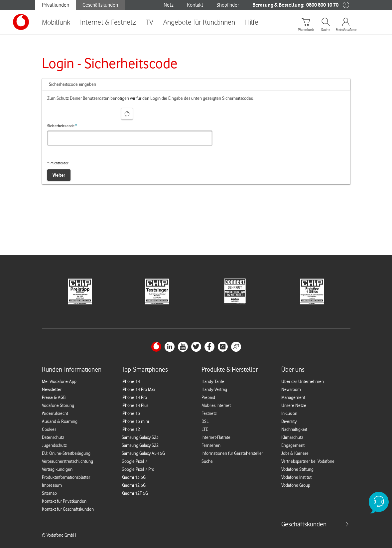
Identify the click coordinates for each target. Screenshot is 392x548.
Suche (326, 30)
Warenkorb (306, 30)
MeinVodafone (346, 30)
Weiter (59, 175)
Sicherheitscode (62, 126)
